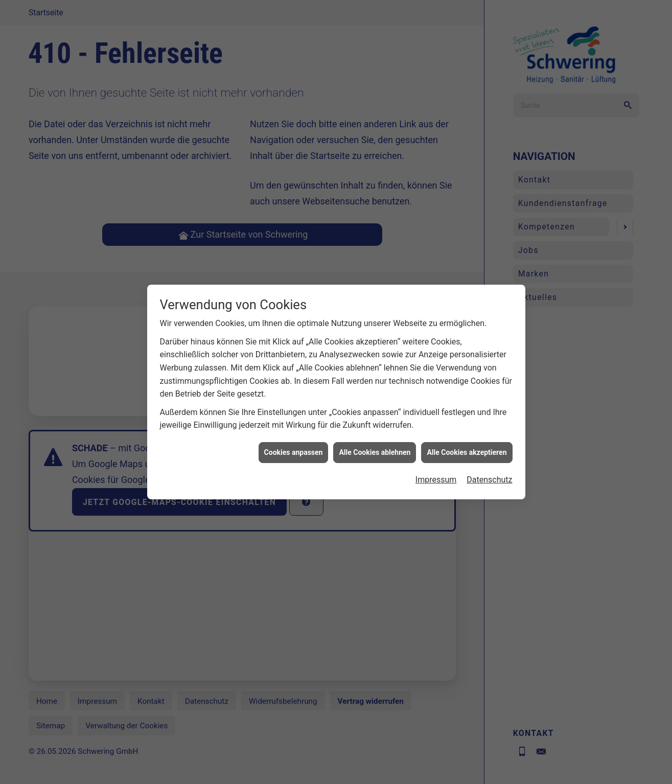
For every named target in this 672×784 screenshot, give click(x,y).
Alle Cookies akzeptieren (467, 458)
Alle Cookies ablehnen (375, 458)
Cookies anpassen (294, 458)
